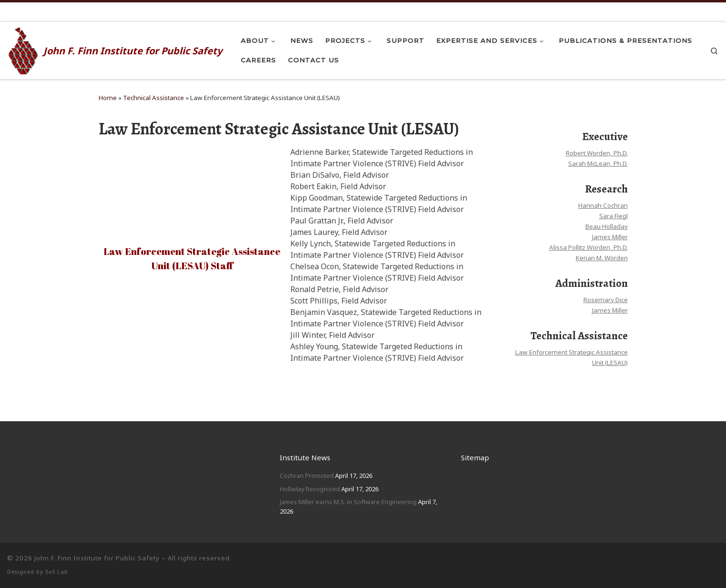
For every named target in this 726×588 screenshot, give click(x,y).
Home (108, 98)
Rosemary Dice (606, 300)
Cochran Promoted (307, 476)
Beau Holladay (607, 226)
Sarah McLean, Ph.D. (598, 163)
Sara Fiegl (614, 216)
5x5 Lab (57, 572)
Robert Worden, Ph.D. (597, 153)
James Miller (610, 237)
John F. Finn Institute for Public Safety (97, 558)
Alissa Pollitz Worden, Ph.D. (588, 247)
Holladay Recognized (310, 489)
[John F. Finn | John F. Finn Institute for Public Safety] (24, 49)
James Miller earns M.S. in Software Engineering (348, 502)
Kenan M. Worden (602, 258)
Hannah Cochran (603, 205)
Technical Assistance (153, 98)
